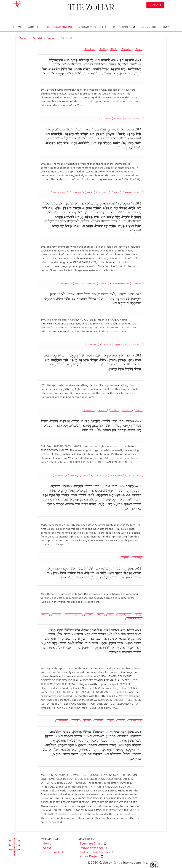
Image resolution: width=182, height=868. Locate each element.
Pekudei (37, 38)
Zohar (23, 38)
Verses (52, 38)
